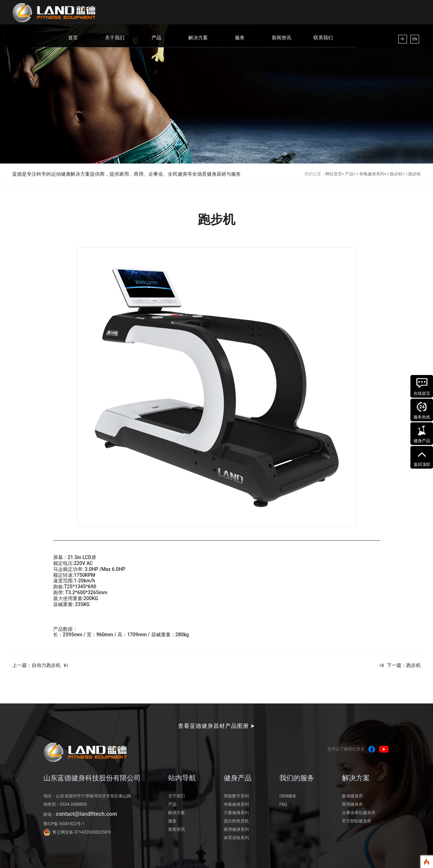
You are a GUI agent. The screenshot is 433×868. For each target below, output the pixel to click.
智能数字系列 (236, 796)
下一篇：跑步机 (404, 665)
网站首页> (335, 174)
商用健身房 (352, 804)
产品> (350, 174)
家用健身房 (352, 796)
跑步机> (397, 174)
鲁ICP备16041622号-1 (64, 824)
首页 (73, 38)
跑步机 (415, 174)
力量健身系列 (236, 813)
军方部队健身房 (357, 821)
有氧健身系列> (373, 174)
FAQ (283, 804)
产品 (156, 38)
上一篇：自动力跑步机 (36, 665)
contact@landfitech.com (87, 814)
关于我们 (115, 38)
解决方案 (198, 38)
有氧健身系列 (236, 804)
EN (415, 39)
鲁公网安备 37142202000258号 (82, 832)
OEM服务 (288, 796)
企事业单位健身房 (359, 813)
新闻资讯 (281, 38)
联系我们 (323, 38)
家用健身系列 (236, 829)
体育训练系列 (236, 838)
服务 (240, 38)
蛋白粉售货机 (236, 821)
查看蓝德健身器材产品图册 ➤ (217, 726)
